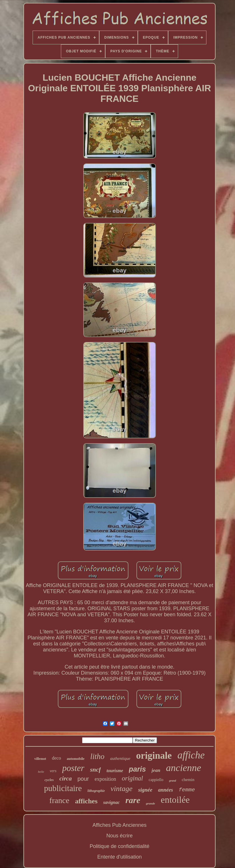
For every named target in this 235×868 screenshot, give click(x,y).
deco (56, 758)
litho (97, 756)
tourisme (115, 771)
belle (41, 772)
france (59, 800)
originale (154, 756)
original (132, 778)
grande (150, 803)
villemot (40, 759)
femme (187, 790)
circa (66, 778)
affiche (191, 755)
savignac (111, 802)
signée (145, 790)
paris (138, 769)
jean (156, 770)
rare (133, 800)
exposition (105, 779)
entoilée (175, 800)
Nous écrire (120, 836)
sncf (95, 769)
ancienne (184, 768)
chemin (188, 780)
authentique (120, 758)
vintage (122, 789)
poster (73, 768)
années (166, 790)
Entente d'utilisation (120, 857)
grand (172, 781)
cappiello (156, 780)
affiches (86, 801)
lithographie (96, 791)
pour (83, 779)
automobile (76, 759)
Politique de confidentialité (119, 846)
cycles (49, 780)
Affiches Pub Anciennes (120, 825)
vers (53, 771)
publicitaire (63, 788)
